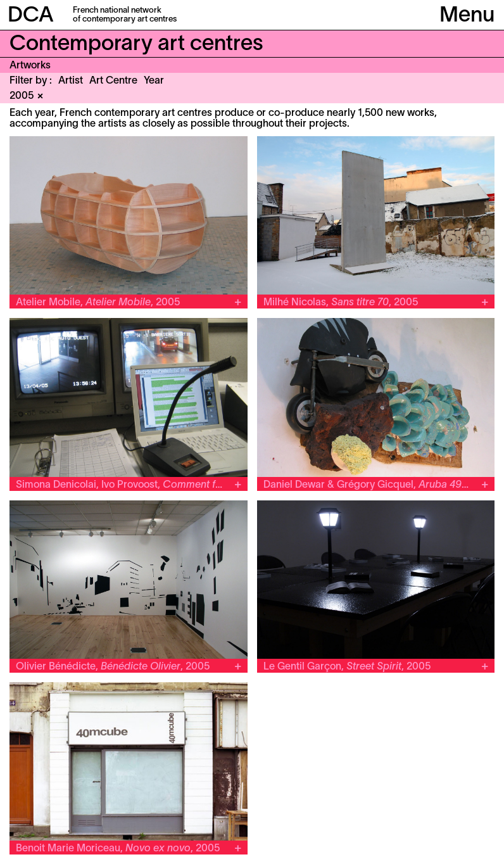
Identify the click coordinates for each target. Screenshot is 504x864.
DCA (31, 16)
